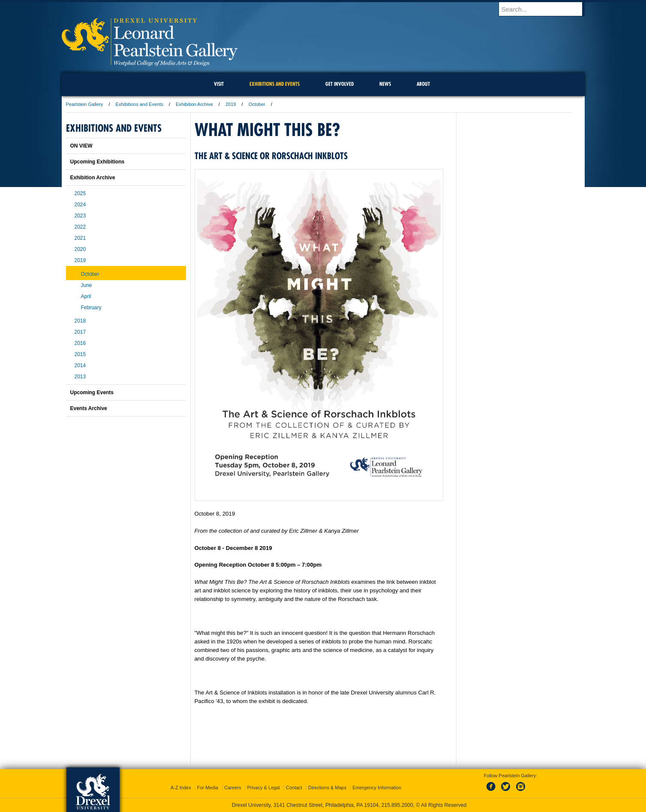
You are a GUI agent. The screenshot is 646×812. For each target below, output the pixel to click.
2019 (231, 104)
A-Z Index (181, 788)
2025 (80, 193)
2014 (80, 365)
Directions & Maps (327, 788)
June (87, 285)
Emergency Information (377, 788)
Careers (233, 788)
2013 (80, 377)
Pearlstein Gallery (85, 104)
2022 (80, 227)
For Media (208, 788)
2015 (80, 354)
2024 (80, 205)
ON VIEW (81, 146)
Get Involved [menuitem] (340, 84)
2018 (80, 321)
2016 (80, 343)
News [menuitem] (385, 84)
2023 (80, 216)
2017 (80, 332)
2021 (80, 238)
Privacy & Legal (264, 788)
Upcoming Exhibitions (98, 162)
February (91, 308)
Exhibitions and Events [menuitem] (275, 84)
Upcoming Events (92, 392)
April (86, 296)
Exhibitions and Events (140, 104)
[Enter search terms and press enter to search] (546, 9)
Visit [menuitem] (219, 84)
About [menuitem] (423, 84)
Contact (294, 788)
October (257, 104)
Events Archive (89, 408)
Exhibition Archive (194, 104)
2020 (80, 249)
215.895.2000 (397, 805)
